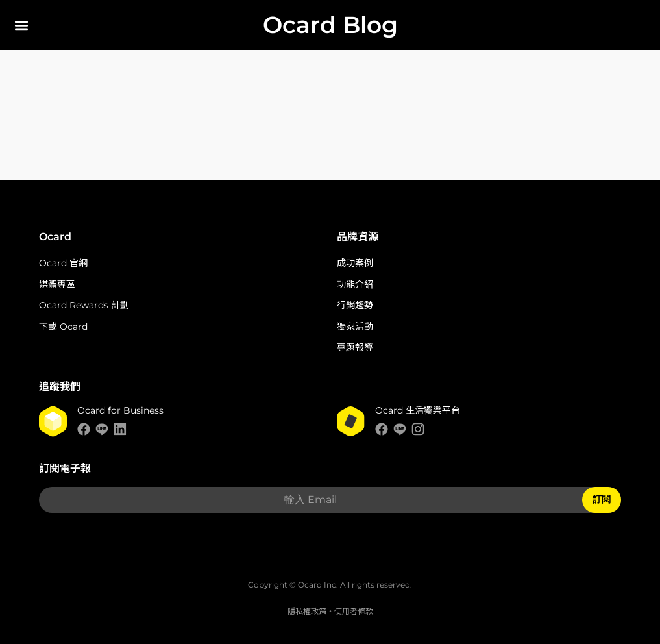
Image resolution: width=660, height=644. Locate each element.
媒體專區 (57, 284)
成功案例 (355, 263)
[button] (21, 25)
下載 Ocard (63, 327)
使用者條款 (354, 611)
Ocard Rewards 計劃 (84, 305)
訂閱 (602, 499)
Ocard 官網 (63, 263)
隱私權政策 (307, 611)
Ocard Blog (330, 25)
